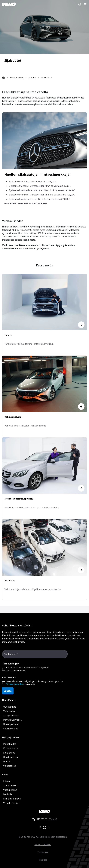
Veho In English (11, 803)
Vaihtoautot (9, 711)
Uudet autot (9, 707)
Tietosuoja (43, 852)
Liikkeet (7, 781)
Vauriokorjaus (11, 729)
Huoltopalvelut (11, 724)
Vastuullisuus (10, 790)
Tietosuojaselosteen (15, 684)
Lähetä (8, 691)
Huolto (32, 77)
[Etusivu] (6, 77)
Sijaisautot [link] (46, 77)
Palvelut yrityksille (12, 720)
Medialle (8, 794)
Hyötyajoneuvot (11, 737)
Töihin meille (10, 786)
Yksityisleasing (11, 715)
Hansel (7, 761)
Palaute (43, 860)
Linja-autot (9, 753)
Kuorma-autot (11, 748)
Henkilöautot (17, 77)
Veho (5, 775)
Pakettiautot (10, 744)
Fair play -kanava (12, 799)
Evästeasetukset (43, 844)
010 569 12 (42, 819)
